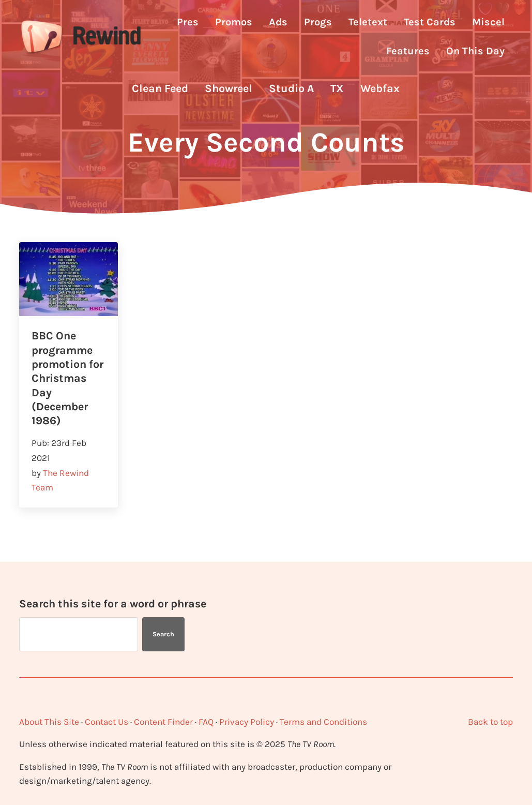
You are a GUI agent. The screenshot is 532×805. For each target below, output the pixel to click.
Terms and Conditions (323, 722)
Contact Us (107, 722)
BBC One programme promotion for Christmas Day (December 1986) (67, 378)
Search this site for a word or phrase (113, 603)
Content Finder (163, 722)
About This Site (49, 722)
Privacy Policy (247, 722)
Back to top (490, 722)
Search (163, 634)
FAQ (206, 722)
